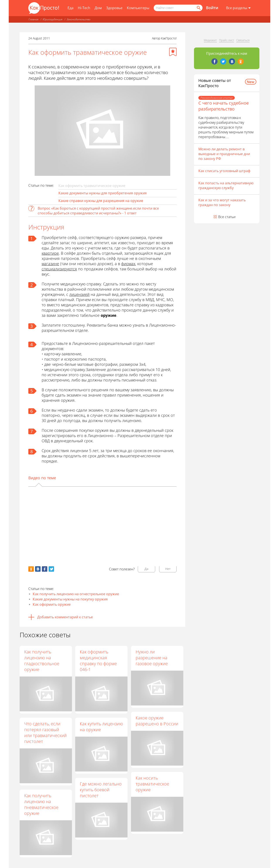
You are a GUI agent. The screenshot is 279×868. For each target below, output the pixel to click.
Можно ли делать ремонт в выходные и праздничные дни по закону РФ (224, 154)
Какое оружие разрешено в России (157, 721)
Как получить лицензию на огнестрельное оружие (76, 594)
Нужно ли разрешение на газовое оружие (152, 658)
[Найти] (198, 8)
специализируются (59, 269)
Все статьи (227, 217)
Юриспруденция (53, 19)
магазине (50, 264)
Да (146, 569)
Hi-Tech (84, 8)
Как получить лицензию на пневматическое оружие (41, 804)
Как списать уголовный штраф (224, 171)
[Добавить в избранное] (173, 52)
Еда (71, 8)
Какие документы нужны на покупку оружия (70, 599)
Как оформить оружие (52, 604)
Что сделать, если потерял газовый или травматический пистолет (45, 732)
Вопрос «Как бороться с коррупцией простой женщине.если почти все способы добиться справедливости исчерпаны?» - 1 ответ (98, 211)
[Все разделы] (238, 8)
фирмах (128, 264)
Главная (33, 19)
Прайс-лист (227, 40)
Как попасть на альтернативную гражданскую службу (226, 185)
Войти (212, 8)
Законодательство (79, 19)
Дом (98, 8)
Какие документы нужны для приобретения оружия (103, 193)
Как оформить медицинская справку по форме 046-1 (99, 661)
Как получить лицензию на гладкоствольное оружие (42, 661)
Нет (168, 569)
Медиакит (210, 40)
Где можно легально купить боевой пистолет (101, 790)
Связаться (243, 40)
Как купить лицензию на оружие (102, 727)
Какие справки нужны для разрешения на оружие (101, 201)
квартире (50, 253)
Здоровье (114, 8)
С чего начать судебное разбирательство (224, 106)
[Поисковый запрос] (178, 8)
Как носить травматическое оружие (153, 784)
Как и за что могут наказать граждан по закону (222, 202)
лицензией (79, 294)
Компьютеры (138, 8)
